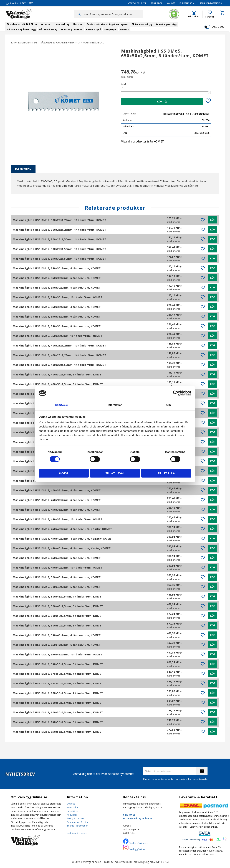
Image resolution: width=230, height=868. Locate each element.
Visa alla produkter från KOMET (142, 141)
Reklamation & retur (78, 822)
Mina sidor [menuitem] (157, 3)
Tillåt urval (115, 473)
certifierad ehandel (77, 833)
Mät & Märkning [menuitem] (48, 29)
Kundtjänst (73, 811)
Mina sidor (73, 807)
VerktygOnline (137, 849)
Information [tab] (115, 405)
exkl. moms (218, 27)
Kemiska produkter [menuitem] (72, 29)
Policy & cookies (75, 818)
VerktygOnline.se (139, 843)
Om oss (71, 804)
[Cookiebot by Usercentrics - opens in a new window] (176, 393)
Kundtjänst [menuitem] (186, 3)
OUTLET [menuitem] (125, 29)
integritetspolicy (201, 779)
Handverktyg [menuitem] (62, 24)
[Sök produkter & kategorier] (113, 14)
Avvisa (64, 473)
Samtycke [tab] (61, 405)
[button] (210, 14)
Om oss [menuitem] (171, 3)
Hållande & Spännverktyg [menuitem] (21, 29)
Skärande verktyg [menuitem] (142, 24)
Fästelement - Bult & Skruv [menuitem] (22, 24)
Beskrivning (23, 169)
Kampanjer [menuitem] (111, 29)
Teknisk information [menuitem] (211, 3)
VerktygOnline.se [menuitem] (137, 3)
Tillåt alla (166, 473)
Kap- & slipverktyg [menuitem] (166, 24)
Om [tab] (169, 405)
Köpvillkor (72, 815)
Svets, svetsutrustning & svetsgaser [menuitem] (108, 24)
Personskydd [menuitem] (94, 29)
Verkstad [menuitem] (46, 24)
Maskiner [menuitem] (78, 24)
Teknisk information (78, 826)
